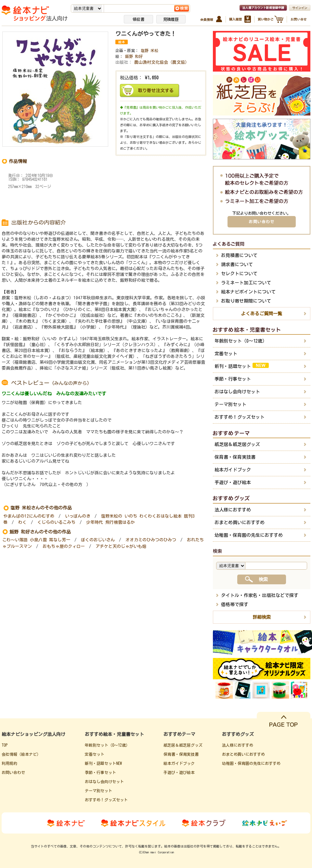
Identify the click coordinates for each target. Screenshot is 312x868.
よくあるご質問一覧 (262, 314)
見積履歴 (171, 19)
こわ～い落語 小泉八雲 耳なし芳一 (36, 540)
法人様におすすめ (233, 510)
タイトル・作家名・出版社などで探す (260, 595)
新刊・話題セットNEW (103, 763)
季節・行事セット (233, 379)
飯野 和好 (134, 56)
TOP (5, 745)
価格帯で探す (235, 604)
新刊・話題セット (242, 366)
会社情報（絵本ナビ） (21, 754)
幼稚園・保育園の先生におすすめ (249, 535)
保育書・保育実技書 (235, 457)
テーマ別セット (230, 404)
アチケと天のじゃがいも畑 (121, 546)
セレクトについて (239, 274)
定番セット (226, 354)
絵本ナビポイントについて (248, 292)
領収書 (138, 19)
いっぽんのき (78, 516)
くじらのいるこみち (56, 522)
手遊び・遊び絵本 (233, 482)
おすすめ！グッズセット (240, 417)
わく (22, 522)
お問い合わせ (261, 222)
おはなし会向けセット (237, 392)
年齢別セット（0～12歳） (241, 341)
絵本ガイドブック (233, 470)
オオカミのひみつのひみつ (151, 540)
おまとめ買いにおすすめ (240, 522)
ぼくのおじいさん (98, 540)
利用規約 (9, 763)
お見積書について (239, 255)
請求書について (237, 264)
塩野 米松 (149, 50)
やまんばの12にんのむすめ (29, 516)
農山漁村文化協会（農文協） (162, 62)
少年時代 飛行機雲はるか (110, 522)
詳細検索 (262, 617)
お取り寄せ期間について (246, 301)
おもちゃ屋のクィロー (64, 546)
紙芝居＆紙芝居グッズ (237, 444)
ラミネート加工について (246, 283)
